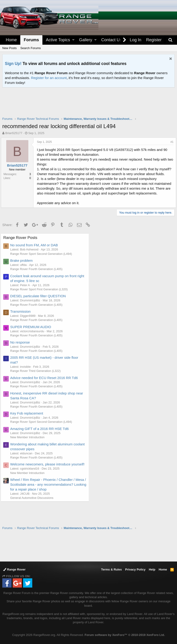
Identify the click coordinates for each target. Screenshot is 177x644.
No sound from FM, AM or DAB (36, 255)
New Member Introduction (29, 447)
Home (11, 40)
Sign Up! (13, 64)
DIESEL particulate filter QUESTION (40, 306)
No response (22, 352)
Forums (31, 40)
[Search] (170, 40)
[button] (73, 40)
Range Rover (14, 569)
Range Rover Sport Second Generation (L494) (43, 263)
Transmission (22, 321)
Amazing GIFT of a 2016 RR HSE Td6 (41, 438)
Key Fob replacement (28, 423)
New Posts (9, 48)
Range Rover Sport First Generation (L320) (40, 299)
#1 (171, 142)
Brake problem (23, 270)
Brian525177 (14, 133)
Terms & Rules (111, 569)
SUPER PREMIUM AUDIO (32, 337)
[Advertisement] (88, 105)
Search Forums (31, 48)
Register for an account (49, 78)
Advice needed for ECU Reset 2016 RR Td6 (46, 387)
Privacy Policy (135, 569)
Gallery (86, 40)
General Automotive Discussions (33, 517)
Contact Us (111, 40)
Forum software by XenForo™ (125, 635)
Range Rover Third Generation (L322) (37, 381)
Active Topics (58, 40)
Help (152, 569)
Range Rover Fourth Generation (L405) (38, 279)
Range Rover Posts (22, 247)
